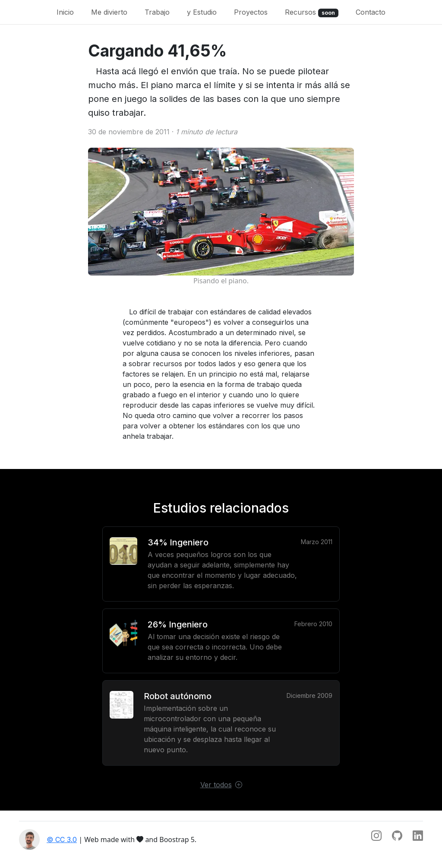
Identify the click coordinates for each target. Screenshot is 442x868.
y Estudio (202, 12)
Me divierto (109, 12)
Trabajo (157, 12)
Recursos (312, 13)
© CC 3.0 (62, 839)
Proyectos (251, 12)
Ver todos (221, 785)
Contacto (371, 12)
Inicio (65, 12)
